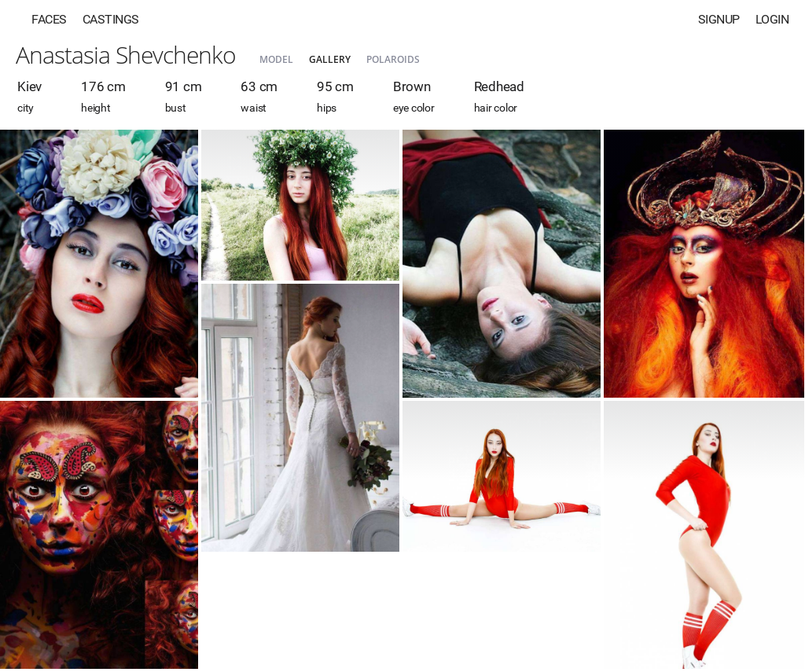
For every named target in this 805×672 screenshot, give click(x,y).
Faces (49, 19)
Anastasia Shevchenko (126, 55)
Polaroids (393, 59)
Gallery (330, 59)
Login (772, 19)
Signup (719, 19)
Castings (111, 19)
